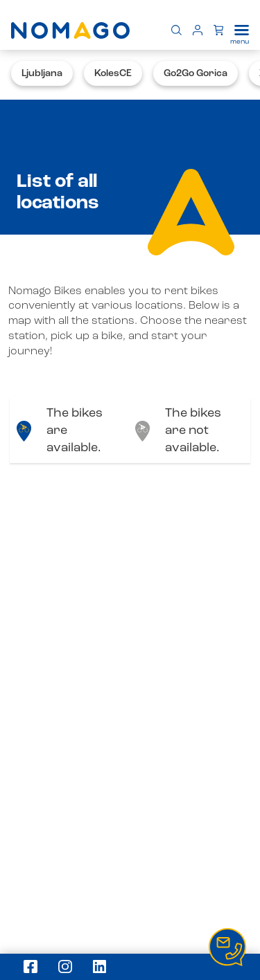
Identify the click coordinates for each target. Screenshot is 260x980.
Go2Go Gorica (196, 73)
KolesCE (113, 73)
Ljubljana (42, 73)
